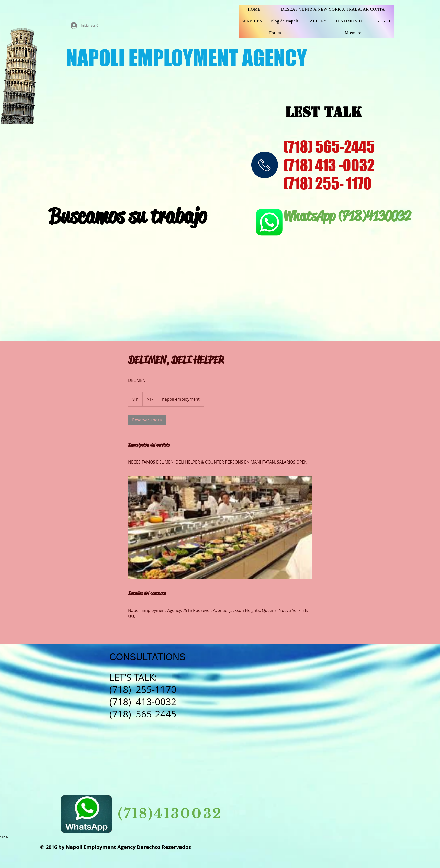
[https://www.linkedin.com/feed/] (323, 780)
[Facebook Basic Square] (255, 780)
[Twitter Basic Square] (296, 780)
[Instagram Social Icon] (268, 780)
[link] (147, 420)
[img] (265, 165)
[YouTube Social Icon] (282, 780)
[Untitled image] (220, 527)
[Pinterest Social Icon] (310, 780)
